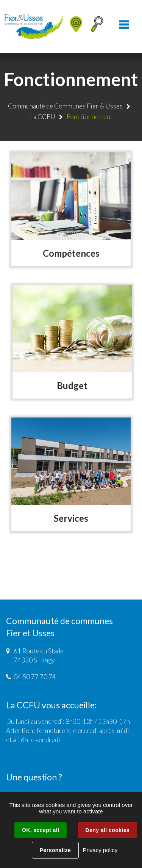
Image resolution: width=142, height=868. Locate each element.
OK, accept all (41, 830)
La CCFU (43, 117)
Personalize (55, 850)
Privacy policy (100, 850)
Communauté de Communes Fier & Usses (65, 106)
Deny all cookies (108, 830)
